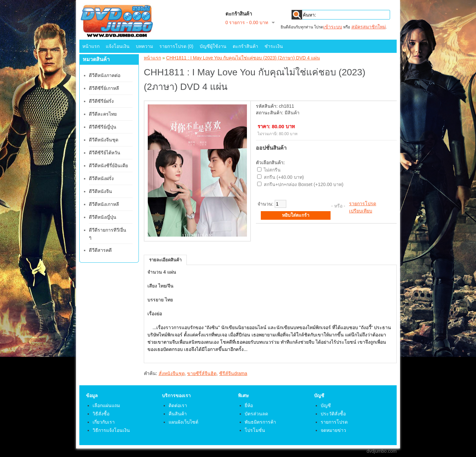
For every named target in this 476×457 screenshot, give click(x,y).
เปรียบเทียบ (361, 211)
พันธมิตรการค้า (260, 422)
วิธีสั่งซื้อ (101, 414)
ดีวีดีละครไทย (103, 114)
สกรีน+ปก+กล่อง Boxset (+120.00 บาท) (304, 184)
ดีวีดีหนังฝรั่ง (101, 178)
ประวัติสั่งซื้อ (333, 414)
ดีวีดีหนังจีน (100, 191)
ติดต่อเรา (178, 405)
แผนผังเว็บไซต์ (183, 422)
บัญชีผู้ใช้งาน (213, 46)
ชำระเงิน (274, 46)
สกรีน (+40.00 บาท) (284, 177)
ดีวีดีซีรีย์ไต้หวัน (105, 153)
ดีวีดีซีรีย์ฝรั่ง (101, 101)
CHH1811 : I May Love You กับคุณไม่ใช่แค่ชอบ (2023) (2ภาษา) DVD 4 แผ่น (243, 58)
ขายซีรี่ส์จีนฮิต (202, 373)
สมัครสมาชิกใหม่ (369, 27)
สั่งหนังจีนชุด (172, 373)
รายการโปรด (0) (176, 46)
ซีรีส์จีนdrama (233, 373)
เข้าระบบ (333, 27)
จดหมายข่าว (333, 430)
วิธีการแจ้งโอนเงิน (111, 430)
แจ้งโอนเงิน (118, 46)
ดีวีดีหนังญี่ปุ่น (103, 217)
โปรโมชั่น (255, 430)
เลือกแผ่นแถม (106, 405)
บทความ (144, 46)
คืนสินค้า (178, 414)
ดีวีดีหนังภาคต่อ (105, 75)
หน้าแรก (91, 46)
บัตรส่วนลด (256, 414)
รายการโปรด (363, 204)
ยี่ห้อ (249, 405)
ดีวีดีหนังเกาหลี (104, 204)
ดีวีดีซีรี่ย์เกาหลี (104, 88)
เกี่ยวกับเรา (104, 422)
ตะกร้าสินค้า (245, 46)
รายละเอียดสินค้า (165, 260)
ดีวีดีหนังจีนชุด (104, 140)
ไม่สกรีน (272, 170)
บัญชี (326, 405)
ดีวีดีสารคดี (100, 250)
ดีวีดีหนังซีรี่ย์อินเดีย (108, 166)
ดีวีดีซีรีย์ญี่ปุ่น (103, 127)
